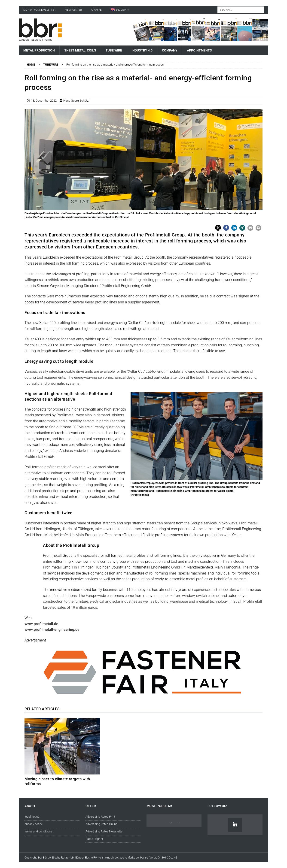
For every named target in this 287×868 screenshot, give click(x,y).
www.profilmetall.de (41, 624)
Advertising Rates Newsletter (104, 831)
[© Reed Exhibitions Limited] (143, 698)
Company (170, 50)
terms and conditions (38, 831)
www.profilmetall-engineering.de (52, 630)
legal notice (32, 817)
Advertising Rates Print (100, 817)
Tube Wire (114, 50)
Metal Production (39, 50)
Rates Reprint (94, 839)
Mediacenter (73, 10)
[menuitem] (120, 10)
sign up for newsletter (39, 10)
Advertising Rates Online (101, 824)
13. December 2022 (44, 101)
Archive (96, 10)
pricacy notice (34, 824)
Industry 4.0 (142, 50)
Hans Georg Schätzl (76, 101)
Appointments (199, 50)
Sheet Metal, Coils (80, 50)
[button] (218, 228)
